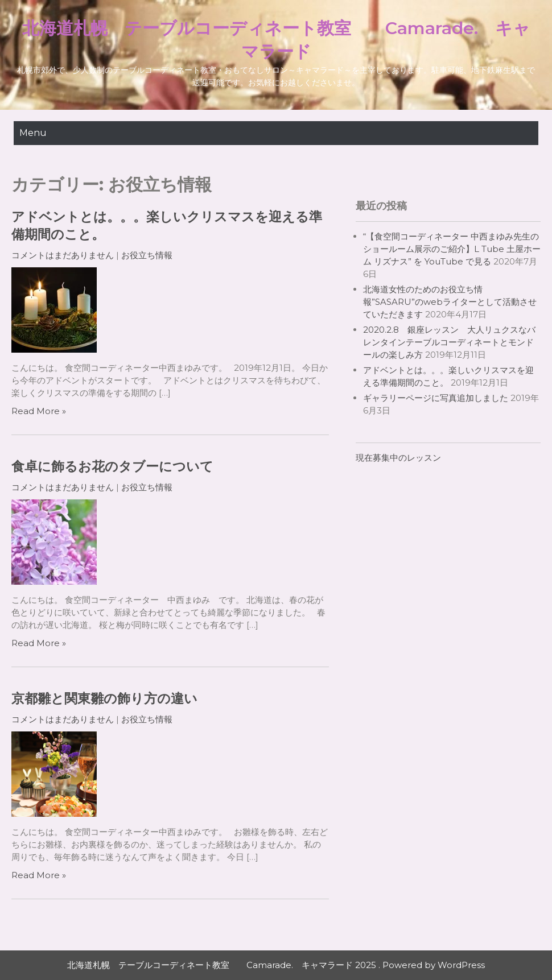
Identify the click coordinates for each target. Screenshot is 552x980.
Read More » (39, 411)
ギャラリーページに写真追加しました (436, 398)
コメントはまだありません (63, 255)
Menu (33, 133)
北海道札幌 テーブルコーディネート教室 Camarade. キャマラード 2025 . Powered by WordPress (276, 965)
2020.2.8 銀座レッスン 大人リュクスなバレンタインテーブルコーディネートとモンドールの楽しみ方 (449, 342)
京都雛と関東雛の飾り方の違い (104, 698)
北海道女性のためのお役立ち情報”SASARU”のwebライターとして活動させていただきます (450, 302)
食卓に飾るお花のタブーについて (112, 466)
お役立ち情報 (147, 255)
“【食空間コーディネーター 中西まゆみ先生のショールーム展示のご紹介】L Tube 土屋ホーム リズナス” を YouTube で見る (452, 249)
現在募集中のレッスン (398, 458)
